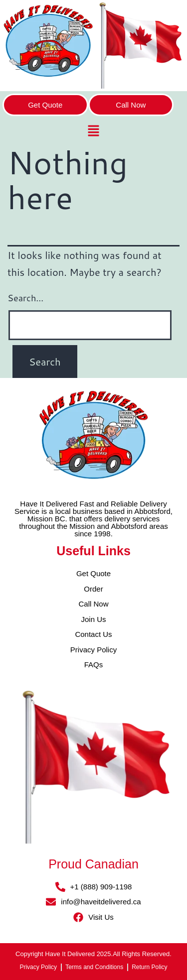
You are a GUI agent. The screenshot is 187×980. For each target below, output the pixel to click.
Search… (25, 298)
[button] (93, 132)
